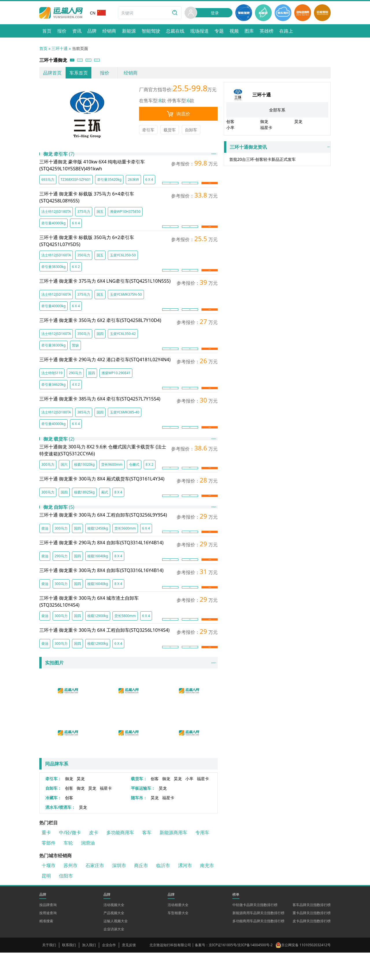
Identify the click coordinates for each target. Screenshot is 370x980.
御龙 (69, 806)
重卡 (46, 860)
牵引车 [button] (97, 61)
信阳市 (66, 903)
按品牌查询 (48, 932)
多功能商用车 (120, 860)
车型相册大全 (178, 940)
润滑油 (88, 870)
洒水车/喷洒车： (60, 835)
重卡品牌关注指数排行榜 (312, 940)
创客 (155, 806)
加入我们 (89, 972)
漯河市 (185, 893)
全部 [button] (77, 61)
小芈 (189, 806)
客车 (147, 860)
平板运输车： (143, 816)
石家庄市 (95, 893)
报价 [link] (105, 75)
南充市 (207, 893)
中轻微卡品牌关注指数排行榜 (255, 932)
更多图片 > (204, 691)
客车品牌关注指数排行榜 (312, 932)
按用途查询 (48, 940)
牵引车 (148, 132)
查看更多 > (204, 160)
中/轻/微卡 (70, 860)
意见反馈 (129, 972)
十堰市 (49, 893)
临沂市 (163, 893)
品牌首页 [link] (52, 75)
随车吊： (139, 825)
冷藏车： (53, 825)
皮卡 (94, 860)
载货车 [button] (118, 61)
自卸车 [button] (139, 61)
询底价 (178, 116)
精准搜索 (46, 948)
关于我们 (49, 972)
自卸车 (191, 132)
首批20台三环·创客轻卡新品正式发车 (262, 161)
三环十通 (60, 48)
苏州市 (71, 893)
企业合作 (109, 972)
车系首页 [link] (79, 75)
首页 (43, 48)
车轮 (68, 870)
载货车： (139, 806)
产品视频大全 (114, 940)
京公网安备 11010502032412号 (306, 972)
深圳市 (119, 893)
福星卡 (203, 806)
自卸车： (53, 816)
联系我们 (69, 972)
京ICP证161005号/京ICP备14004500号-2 (241, 972)
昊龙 (81, 806)
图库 (190, 190)
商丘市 (141, 893)
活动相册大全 (178, 932)
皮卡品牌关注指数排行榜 (312, 948)
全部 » (278, 149)
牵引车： (53, 806)
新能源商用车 (173, 860)
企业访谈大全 (114, 956)
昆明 (46, 903)
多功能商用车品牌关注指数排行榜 (258, 948)
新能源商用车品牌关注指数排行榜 (258, 940)
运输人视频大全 (116, 948)
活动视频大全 (114, 932)
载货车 (170, 132)
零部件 (49, 870)
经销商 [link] (131, 75)
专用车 (202, 860)
